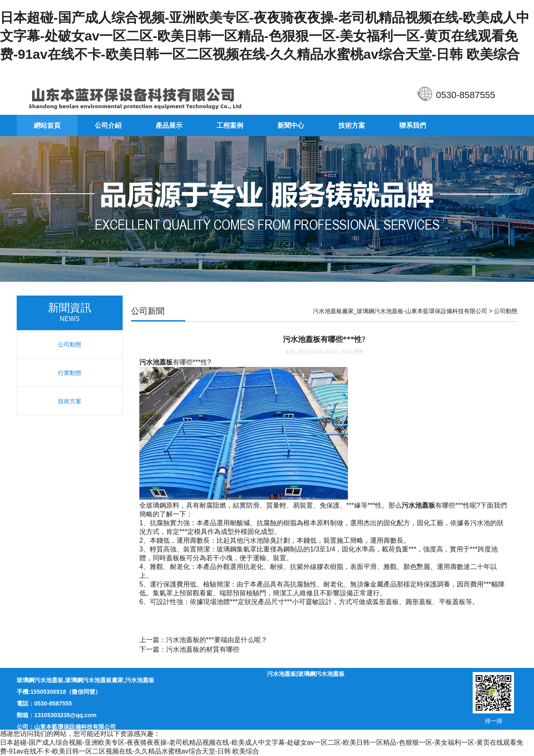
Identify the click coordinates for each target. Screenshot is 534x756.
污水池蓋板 (140, 680)
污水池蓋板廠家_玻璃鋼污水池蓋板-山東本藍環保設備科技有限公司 (400, 311)
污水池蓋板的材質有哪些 (203, 649)
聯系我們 (413, 125)
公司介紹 (108, 125)
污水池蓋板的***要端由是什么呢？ (217, 640)
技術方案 (352, 125)
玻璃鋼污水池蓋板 (40, 680)
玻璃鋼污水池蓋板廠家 (94, 680)
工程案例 (230, 125)
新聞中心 (291, 125)
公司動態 (506, 311)
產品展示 (169, 125)
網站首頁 (47, 125)
